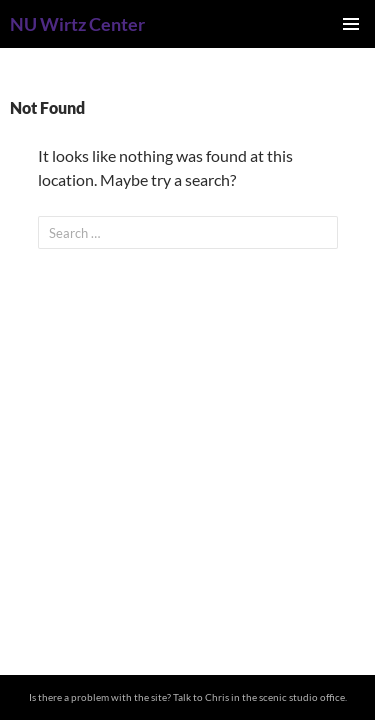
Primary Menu (351, 24)
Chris (217, 697)
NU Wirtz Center (77, 24)
